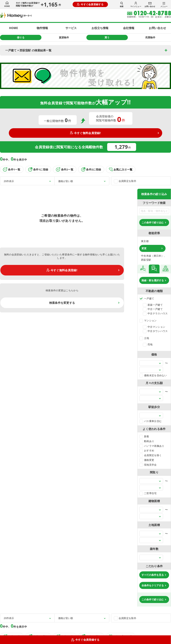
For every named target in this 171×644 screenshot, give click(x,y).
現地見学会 (148, 465)
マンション (148, 320)
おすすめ (147, 450)
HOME (7, 4)
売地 (148, 344)
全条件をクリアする (153, 585)
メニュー (164, 5)
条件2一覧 (65, 169)
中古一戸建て (153, 309)
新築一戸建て (153, 305)
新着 (144, 436)
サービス (71, 28)
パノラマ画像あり (152, 446)
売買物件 (150, 37)
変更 (144, 248)
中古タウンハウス (155, 331)
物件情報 (42, 28)
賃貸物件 (64, 37)
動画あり (147, 441)
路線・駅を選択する (153, 280)
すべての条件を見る (153, 575)
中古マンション (154, 327)
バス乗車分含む (150, 421)
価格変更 (147, 460)
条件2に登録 (91, 169)
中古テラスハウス (155, 313)
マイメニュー (136, 5)
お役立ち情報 (100, 28)
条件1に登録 (38, 169)
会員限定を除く (150, 455)
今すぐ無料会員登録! (85, 133)
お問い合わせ (150, 5)
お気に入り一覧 (121, 169)
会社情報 (129, 28)
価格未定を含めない (153, 375)
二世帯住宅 (148, 493)
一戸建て (147, 298)
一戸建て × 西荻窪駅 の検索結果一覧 (28, 50)
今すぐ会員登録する (90, 4)
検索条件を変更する (62, 303)
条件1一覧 (12, 169)
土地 (144, 338)
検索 (122, 5)
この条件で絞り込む (153, 222)
